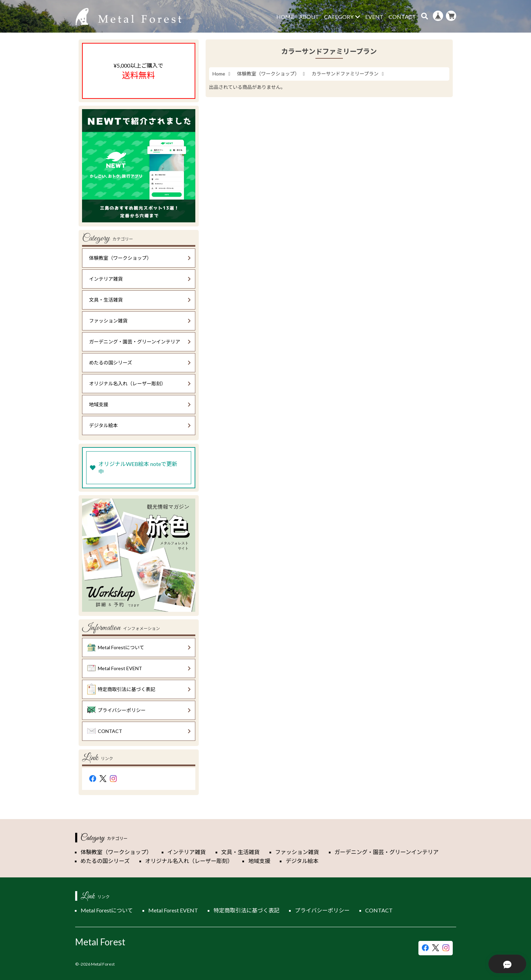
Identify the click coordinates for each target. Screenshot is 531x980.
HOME (285, 17)
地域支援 (140, 404)
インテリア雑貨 (140, 279)
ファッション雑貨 (140, 321)
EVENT (374, 17)
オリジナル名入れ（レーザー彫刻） (140, 383)
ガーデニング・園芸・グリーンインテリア (140, 342)
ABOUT (309, 17)
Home (219, 74)
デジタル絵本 (140, 425)
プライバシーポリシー (139, 710)
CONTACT (402, 17)
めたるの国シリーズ (140, 363)
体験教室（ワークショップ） (268, 74)
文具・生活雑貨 (140, 300)
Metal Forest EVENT (139, 668)
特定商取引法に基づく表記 (139, 689)
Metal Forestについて (139, 647)
